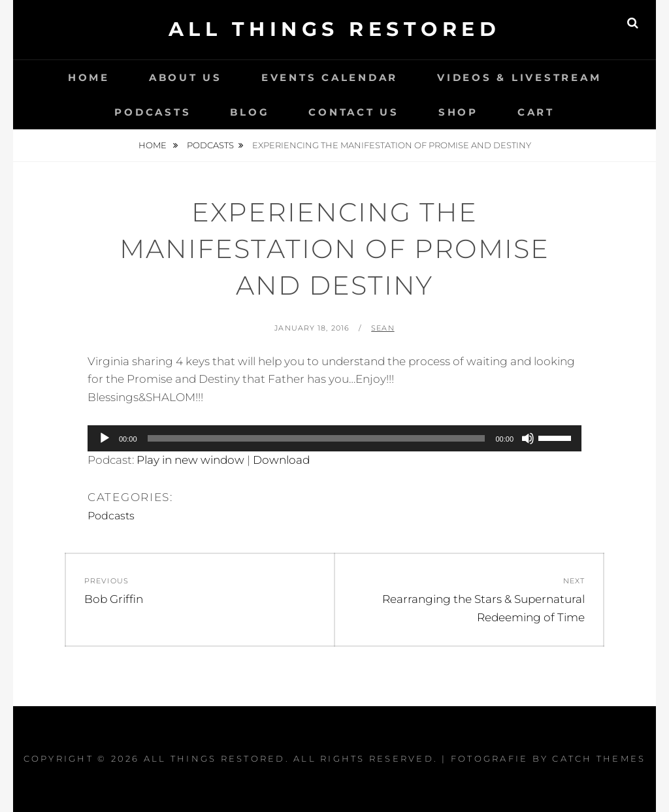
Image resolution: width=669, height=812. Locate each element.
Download (281, 460)
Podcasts (153, 112)
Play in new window (190, 460)
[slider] (317, 438)
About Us (186, 77)
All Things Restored (335, 29)
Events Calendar (330, 77)
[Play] (105, 438)
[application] (334, 438)
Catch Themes (599, 758)
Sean (383, 328)
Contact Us (354, 112)
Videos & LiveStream (519, 77)
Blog (250, 112)
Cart (536, 112)
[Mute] (528, 438)
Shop (458, 112)
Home (89, 77)
